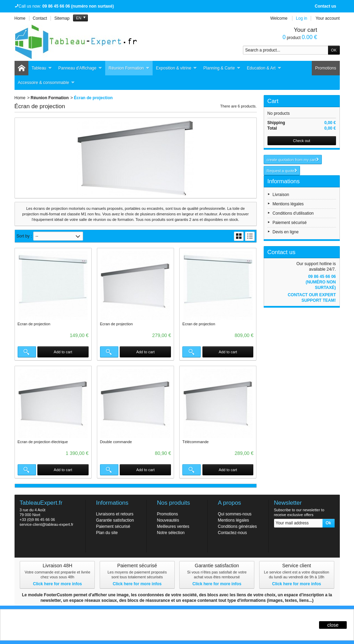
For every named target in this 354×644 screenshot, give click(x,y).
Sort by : (24, 236)
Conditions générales (238, 526)
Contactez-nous (233, 533)
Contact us (325, 6)
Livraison (281, 195)
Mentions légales (288, 204)
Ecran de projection (34, 324)
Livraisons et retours (115, 514)
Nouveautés (168, 520)
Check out (302, 141)
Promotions (326, 68)
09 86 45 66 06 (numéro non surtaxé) (321, 282)
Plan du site (107, 533)
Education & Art (264, 68)
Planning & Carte (222, 68)
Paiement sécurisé (290, 223)
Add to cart (63, 352)
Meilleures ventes (173, 526)
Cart (273, 101)
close (333, 625)
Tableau (42, 68)
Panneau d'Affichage (80, 68)
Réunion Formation (129, 68)
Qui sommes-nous (235, 514)
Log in (302, 18)
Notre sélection (171, 533)
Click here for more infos (57, 584)
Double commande (116, 442)
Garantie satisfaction (115, 520)
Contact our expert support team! (312, 298)
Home (20, 98)
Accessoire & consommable (47, 83)
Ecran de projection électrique (43, 442)
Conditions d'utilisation (293, 213)
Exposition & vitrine (177, 68)
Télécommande (196, 442)
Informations (284, 181)
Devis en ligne (286, 232)
